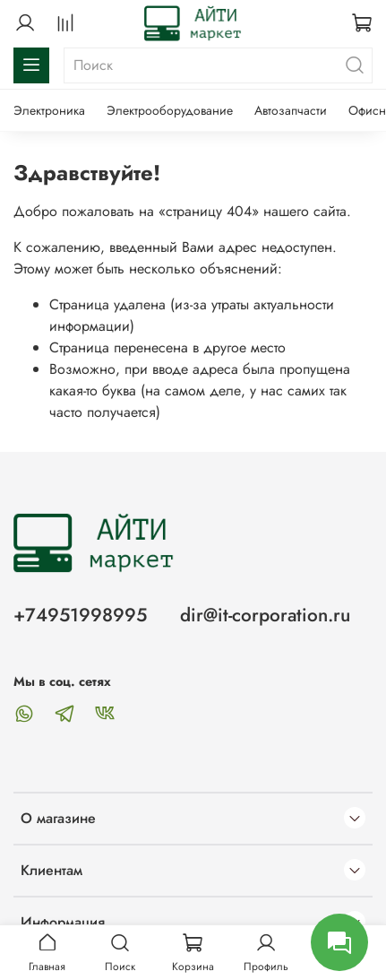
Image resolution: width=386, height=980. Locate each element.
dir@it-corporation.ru (265, 615)
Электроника (49, 110)
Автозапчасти (291, 110)
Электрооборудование (170, 110)
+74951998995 (80, 615)
